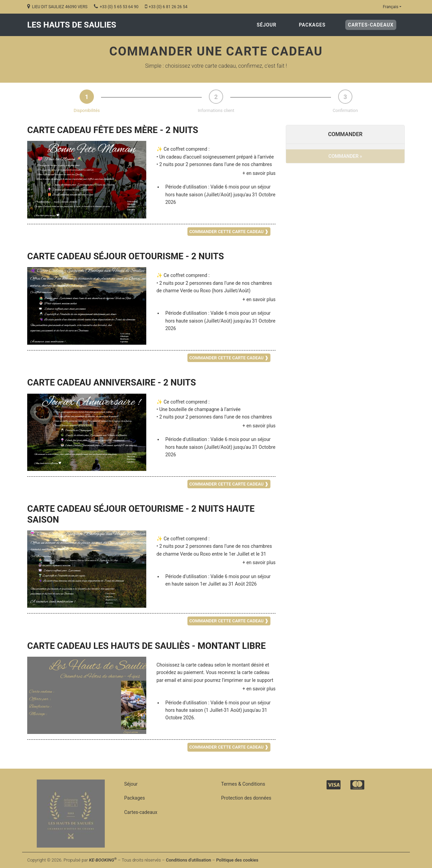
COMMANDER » (345, 156)
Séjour (267, 25)
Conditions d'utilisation (189, 860)
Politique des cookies (237, 860)
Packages (312, 25)
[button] (216, 173)
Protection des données (246, 798)
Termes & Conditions (243, 784)
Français (391, 7)
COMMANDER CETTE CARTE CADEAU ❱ (229, 232)
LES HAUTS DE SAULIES (72, 25)
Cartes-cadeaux (372, 24)
